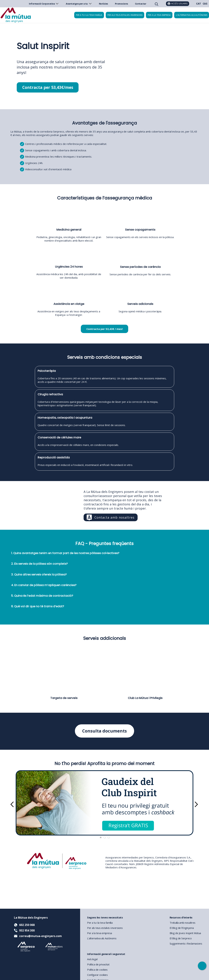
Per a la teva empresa (159, 15)
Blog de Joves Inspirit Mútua (185, 933)
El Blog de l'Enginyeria (182, 928)
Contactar (141, 4)
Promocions (121, 4)
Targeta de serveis (64, 698)
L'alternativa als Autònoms (102, 938)
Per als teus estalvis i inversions (125, 15)
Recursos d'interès (181, 917)
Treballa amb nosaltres (183, 923)
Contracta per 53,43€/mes (48, 87)
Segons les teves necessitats (105, 917)
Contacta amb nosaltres (114, 517)
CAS (205, 4)
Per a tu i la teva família (89, 15)
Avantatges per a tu (79, 4)
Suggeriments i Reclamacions (186, 943)
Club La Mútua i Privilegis (145, 698)
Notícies (103, 4)
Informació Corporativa (44, 4)
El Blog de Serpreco (181, 938)
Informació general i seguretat (106, 954)
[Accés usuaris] (178, 4)
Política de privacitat (98, 964)
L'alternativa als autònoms (192, 15)
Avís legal (92, 959)
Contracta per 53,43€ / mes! (104, 329)
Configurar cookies (97, 975)
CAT (199, 4)
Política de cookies (97, 970)
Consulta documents (105, 731)
